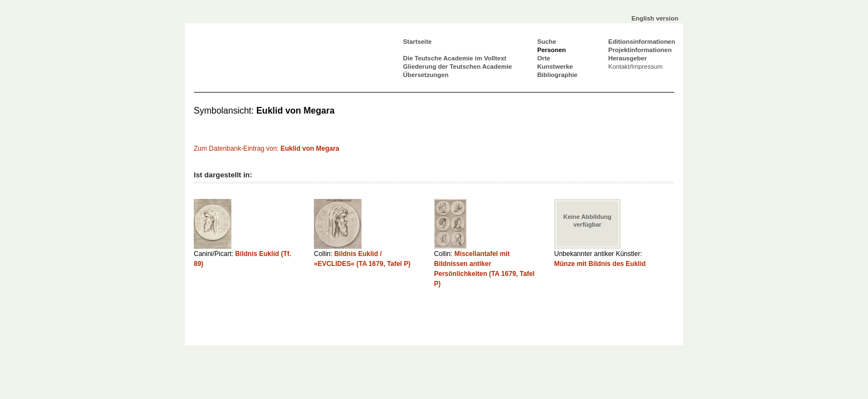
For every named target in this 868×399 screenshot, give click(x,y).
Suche (546, 42)
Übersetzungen (426, 75)
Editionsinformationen (642, 42)
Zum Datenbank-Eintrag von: (267, 149)
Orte (543, 58)
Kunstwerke (555, 66)
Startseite (417, 42)
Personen (551, 50)
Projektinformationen (640, 50)
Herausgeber (628, 58)
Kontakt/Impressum (635, 66)
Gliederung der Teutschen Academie (458, 66)
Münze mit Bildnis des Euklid (600, 264)
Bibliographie (557, 75)
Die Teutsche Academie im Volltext (455, 58)
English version (655, 18)
